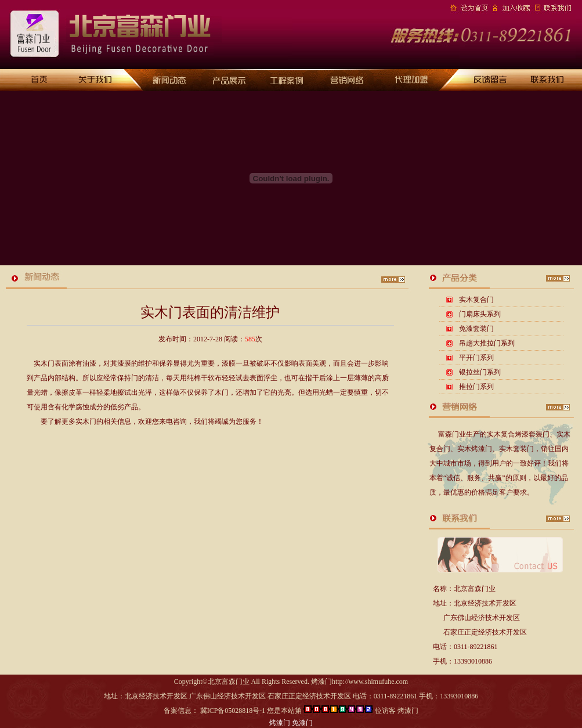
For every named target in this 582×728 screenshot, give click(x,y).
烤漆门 (280, 723)
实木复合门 (476, 300)
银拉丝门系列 (480, 372)
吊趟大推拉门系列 (487, 343)
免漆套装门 (476, 329)
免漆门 (302, 723)
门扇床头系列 (480, 314)
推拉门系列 (476, 387)
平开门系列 (476, 358)
